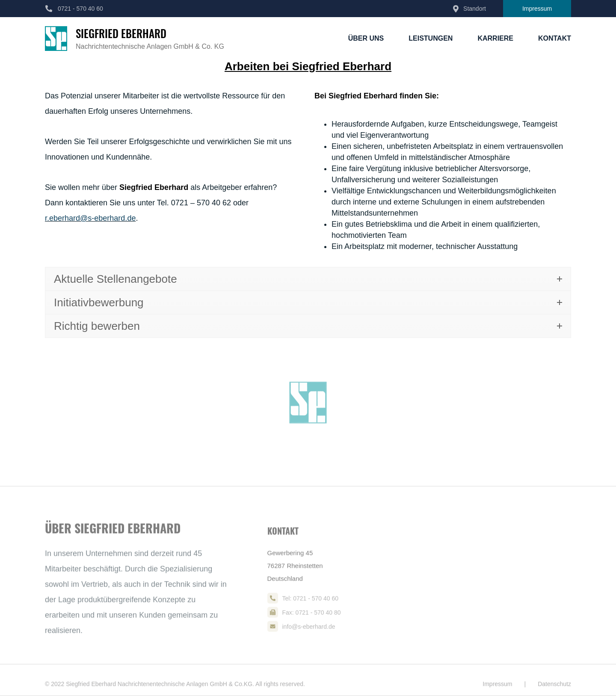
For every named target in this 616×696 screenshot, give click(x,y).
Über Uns (366, 38)
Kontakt (555, 38)
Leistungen (431, 38)
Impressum (537, 9)
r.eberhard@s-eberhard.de (90, 218)
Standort (475, 9)
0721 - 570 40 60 (80, 9)
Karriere (495, 38)
